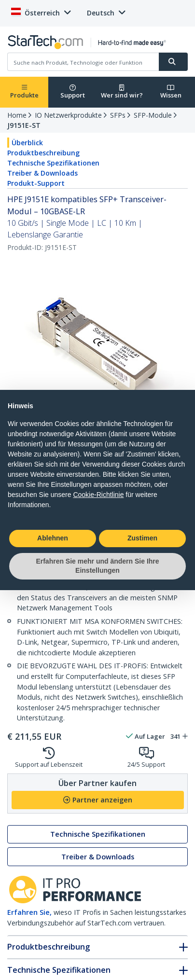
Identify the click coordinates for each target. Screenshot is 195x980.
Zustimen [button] (142, 538)
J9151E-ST (24, 125)
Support (73, 92)
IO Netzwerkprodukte (68, 115)
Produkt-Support (36, 183)
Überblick (27, 143)
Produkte (24, 92)
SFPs (118, 115)
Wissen (171, 92)
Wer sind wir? (122, 92)
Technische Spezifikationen (53, 163)
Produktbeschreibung (43, 153)
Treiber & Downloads (42, 173)
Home (17, 115)
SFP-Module (153, 115)
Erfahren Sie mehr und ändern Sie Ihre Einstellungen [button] (97, 566)
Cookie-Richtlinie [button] (98, 495)
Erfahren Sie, (29, 912)
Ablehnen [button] (53, 538)
